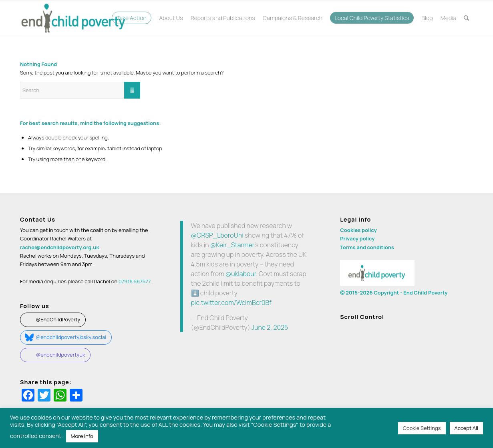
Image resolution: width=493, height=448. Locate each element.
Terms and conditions (367, 247)
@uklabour (241, 274)
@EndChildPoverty (58, 319)
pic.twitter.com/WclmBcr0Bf (231, 303)
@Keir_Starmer (232, 245)
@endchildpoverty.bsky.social (71, 337)
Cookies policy (358, 230)
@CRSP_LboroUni (217, 235)
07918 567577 (135, 281)
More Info (82, 436)
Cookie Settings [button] (422, 428)
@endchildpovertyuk (60, 355)
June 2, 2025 (270, 327)
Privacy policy (357, 238)
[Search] (467, 18)
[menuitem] (132, 18)
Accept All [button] (466, 428)
